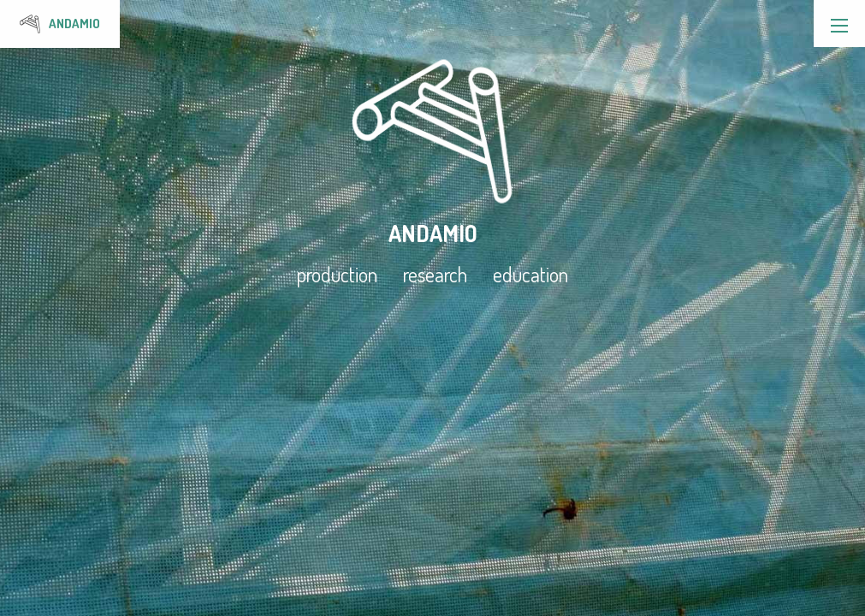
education (530, 275)
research (435, 275)
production (337, 275)
